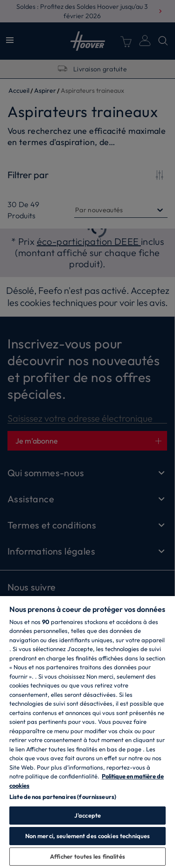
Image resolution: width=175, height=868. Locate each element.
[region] (87, 732)
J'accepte (87, 815)
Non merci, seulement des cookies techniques (88, 836)
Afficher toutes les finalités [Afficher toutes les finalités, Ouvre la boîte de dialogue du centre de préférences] (87, 856)
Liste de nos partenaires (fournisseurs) (63, 797)
